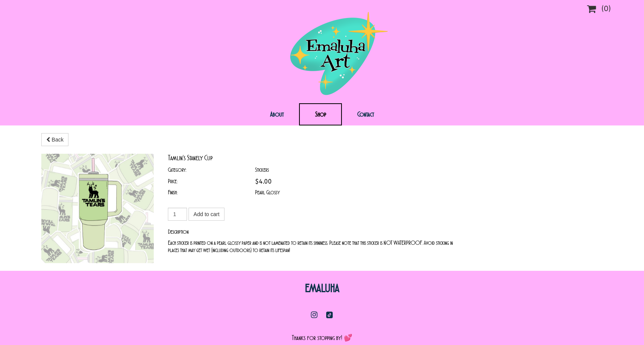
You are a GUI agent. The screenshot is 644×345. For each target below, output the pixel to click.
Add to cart (207, 214)
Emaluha (322, 279)
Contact (366, 114)
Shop (320, 114)
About (277, 114)
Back (55, 140)
